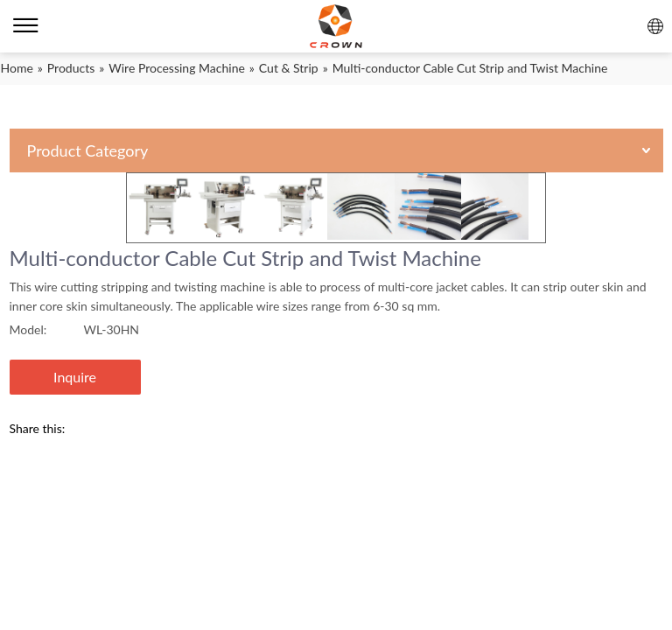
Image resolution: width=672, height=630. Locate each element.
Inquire (75, 377)
